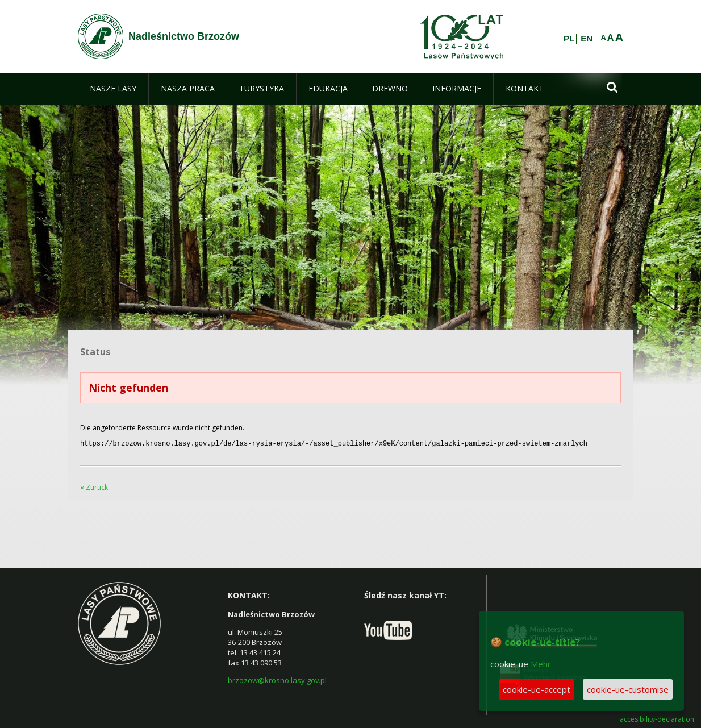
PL (569, 39)
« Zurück (94, 486)
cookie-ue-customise (628, 689)
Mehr (541, 664)
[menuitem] (113, 89)
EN (587, 39)
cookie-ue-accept (537, 689)
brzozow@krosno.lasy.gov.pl (277, 679)
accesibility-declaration (657, 718)
